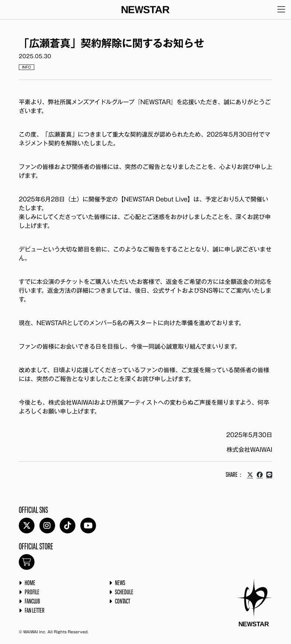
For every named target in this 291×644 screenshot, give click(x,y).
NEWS (120, 583)
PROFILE (32, 592)
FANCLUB (32, 602)
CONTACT (122, 602)
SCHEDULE (124, 592)
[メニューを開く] (281, 10)
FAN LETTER (35, 611)
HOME (30, 583)
